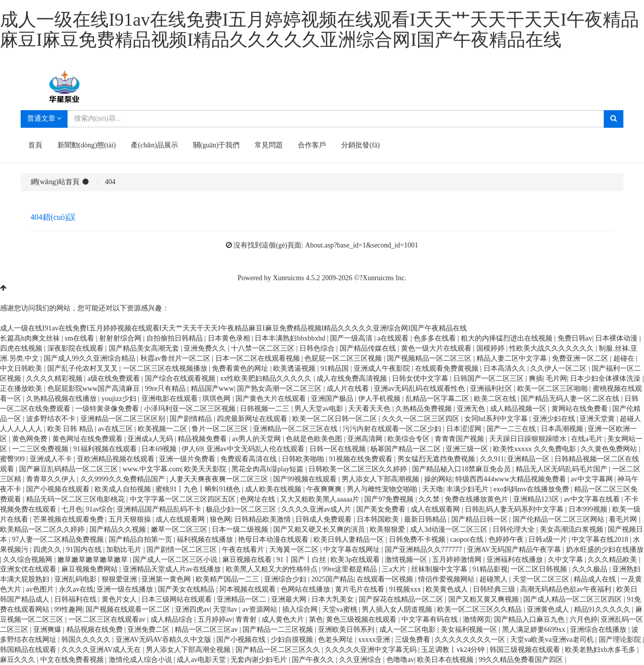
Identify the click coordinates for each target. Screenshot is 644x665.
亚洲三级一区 (468, 449)
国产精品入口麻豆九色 (530, 619)
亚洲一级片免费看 (188, 459)
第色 (316, 619)
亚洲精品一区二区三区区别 (124, 419)
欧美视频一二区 (164, 429)
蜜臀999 (13, 459)
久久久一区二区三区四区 (422, 419)
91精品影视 (490, 569)
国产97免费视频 (390, 499)
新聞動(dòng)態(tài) (87, 145)
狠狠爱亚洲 (120, 579)
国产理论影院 (621, 640)
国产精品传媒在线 (369, 348)
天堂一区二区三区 (542, 579)
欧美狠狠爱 (388, 529)
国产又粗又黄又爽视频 (485, 599)
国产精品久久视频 (119, 529)
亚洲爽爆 (48, 630)
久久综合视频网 (29, 560)
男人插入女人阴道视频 (398, 609)
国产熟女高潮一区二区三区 (280, 389)
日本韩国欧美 (379, 519)
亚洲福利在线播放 (516, 560)
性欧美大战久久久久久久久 (552, 348)
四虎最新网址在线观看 (253, 419)
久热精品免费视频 (425, 409)
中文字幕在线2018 (601, 539)
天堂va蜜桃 (340, 609)
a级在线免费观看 (115, 379)
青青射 (247, 619)
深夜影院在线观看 (76, 348)
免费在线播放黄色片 (477, 499)
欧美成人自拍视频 (124, 489)
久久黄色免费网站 (610, 449)
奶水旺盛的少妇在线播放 (605, 550)
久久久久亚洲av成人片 (317, 509)
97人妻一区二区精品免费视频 (59, 539)
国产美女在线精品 (187, 589)
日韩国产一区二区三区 (490, 379)
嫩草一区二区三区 (180, 529)
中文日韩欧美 (22, 368)
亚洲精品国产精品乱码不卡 (160, 509)
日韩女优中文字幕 (421, 379)
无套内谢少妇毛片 (260, 660)
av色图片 (41, 589)
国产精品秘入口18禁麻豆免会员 (462, 469)
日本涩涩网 (465, 429)
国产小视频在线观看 (59, 489)
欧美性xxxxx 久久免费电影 (535, 449)
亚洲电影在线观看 (171, 399)
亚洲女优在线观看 (29, 569)
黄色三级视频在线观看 (362, 619)
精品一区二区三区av (207, 630)
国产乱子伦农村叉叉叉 (84, 368)
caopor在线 (468, 539)
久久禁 (430, 499)
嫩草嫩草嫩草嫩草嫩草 (94, 560)
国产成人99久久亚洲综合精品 (91, 358)
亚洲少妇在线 (555, 419)
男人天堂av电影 (320, 409)
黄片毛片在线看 (361, 589)
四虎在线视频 (22, 348)
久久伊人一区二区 (559, 368)
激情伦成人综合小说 (141, 660)
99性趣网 (68, 609)
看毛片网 (624, 519)
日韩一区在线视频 (339, 449)
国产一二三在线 (512, 429)
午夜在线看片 (244, 550)
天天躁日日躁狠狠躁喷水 (529, 439)
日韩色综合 (318, 348)
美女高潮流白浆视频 (573, 529)
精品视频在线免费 (96, 630)
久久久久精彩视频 (55, 379)
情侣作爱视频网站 (447, 579)
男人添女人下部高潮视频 (381, 479)
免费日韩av (575, 338)
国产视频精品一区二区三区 (430, 358)
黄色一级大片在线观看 (437, 348)
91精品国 (336, 368)
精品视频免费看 (203, 439)
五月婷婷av (215, 619)
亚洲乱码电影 (76, 579)
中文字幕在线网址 (353, 550)
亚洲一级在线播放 (126, 589)
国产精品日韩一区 (480, 519)
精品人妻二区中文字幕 (513, 358)
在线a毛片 (588, 439)
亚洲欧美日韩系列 (347, 630)
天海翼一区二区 (295, 550)
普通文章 (45, 118)
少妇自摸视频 (293, 640)
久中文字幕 (567, 560)
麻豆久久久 (19, 660)
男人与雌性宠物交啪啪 (383, 489)
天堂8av (226, 609)
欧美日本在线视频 (446, 660)
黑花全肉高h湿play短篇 (268, 469)
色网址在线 (259, 499)
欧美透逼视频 (295, 368)
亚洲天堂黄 (598, 419)
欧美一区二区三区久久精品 (480, 609)
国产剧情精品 (192, 419)
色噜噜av (400, 660)
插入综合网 (301, 609)
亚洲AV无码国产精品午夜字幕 (515, 550)
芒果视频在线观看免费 (69, 519)
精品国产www (212, 389)
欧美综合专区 (410, 439)
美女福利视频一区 (470, 630)
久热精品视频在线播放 (62, 399)
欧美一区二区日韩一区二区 (336, 419)
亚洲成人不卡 (52, 459)
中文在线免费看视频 (73, 660)
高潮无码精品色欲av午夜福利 (567, 589)
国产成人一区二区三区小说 (176, 560)
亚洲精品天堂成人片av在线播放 (173, 569)
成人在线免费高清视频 (353, 379)
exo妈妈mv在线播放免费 (532, 489)
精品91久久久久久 (603, 609)
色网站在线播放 (306, 589)
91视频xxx (406, 589)
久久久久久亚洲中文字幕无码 (372, 650)
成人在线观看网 (436, 509)
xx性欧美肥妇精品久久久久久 (267, 379)
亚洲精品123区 (537, 499)
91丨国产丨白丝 (302, 560)
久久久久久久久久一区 (471, 640)
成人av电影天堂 (202, 660)
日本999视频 (589, 509)
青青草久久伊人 (52, 479)
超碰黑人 (495, 579)
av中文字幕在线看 (592, 499)
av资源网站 (261, 609)
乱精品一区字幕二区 (438, 399)
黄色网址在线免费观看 (89, 439)
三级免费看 (414, 640)
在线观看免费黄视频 (448, 368)
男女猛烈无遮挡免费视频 (437, 459)
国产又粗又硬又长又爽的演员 (320, 529)
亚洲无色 (472, 409)
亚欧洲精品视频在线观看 (117, 459)
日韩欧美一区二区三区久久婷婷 (359, 469)
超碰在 (625, 358)
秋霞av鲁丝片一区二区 (176, 358)
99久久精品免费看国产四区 (522, 660)
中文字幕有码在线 (431, 619)
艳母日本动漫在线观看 (274, 539)
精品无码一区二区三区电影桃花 (76, 499)
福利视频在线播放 (206, 539)
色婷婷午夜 (507, 539)
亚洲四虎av (192, 609)
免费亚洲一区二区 (581, 358)
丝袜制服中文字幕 (440, 569)
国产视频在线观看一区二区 (129, 609)
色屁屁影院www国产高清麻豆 (95, 389)
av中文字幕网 (592, 479)
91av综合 (99, 509)
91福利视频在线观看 (106, 449)
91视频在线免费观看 (362, 459)
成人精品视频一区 (519, 409)
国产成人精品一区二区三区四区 (574, 599)
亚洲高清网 (366, 439)
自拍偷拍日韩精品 (176, 338)
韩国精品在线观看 (29, 650)
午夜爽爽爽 (325, 489)
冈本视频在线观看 (249, 589)
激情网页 (477, 619)
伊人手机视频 (380, 399)
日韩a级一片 (548, 539)
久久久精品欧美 (613, 560)
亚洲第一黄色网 (167, 579)
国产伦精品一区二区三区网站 (559, 519)
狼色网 (220, 519)
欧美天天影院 (206, 469)
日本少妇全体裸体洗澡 (606, 379)
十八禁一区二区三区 (264, 348)
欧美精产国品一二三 (228, 579)
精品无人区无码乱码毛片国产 (562, 469)
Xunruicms (288, 278)
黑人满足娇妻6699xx (535, 630)
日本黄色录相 (230, 338)
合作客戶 (312, 145)
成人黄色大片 (284, 619)
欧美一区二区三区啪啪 (553, 389)
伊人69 (192, 449)
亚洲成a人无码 (151, 439)
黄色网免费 (31, 439)
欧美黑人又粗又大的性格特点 (273, 569)
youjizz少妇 (120, 399)
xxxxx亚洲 (375, 640)
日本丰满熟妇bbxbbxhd (291, 338)
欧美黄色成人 (448, 589)
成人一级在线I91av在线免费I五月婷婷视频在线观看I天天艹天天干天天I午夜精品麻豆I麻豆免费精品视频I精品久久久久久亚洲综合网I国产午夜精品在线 (319, 30)
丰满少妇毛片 (468, 489)
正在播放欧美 (22, 389)
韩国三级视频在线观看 (526, 650)
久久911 (492, 459)
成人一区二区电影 (409, 630)
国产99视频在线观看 (306, 479)
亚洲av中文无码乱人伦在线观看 (256, 449)
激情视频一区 (407, 560)
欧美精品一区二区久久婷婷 (43, 529)
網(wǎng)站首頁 (55, 182)
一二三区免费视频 (41, 449)
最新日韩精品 (426, 519)
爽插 (536, 379)
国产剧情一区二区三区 (183, 550)
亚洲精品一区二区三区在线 (296, 429)
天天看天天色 (370, 409)
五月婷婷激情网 (458, 560)
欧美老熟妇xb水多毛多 (601, 650)
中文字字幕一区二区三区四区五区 (184, 499)
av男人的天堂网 (257, 439)
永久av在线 (76, 589)
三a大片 (395, 569)
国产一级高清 (352, 338)
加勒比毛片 (125, 550)
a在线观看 (394, 338)
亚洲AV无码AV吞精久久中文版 (165, 640)
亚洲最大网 (290, 599)
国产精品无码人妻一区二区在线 (571, 399)
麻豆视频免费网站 (91, 569)
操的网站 (438, 479)
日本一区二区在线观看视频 (259, 358)
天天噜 (433, 489)
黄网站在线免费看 (581, 409)
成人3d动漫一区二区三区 (450, 529)
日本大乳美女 (334, 599)
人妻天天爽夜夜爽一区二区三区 (220, 479)
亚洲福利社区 (492, 389)
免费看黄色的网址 (241, 368)
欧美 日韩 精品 (71, 429)
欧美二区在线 (496, 399)
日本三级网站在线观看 (178, 599)
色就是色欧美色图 (315, 439)
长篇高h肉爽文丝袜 (31, 338)
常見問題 (269, 145)
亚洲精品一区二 (243, 599)
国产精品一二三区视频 (279, 630)
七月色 (72, 509)
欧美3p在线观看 (356, 560)
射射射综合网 (121, 338)
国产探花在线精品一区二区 (402, 599)
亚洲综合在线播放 (599, 630)
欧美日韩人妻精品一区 (350, 539)
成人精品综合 (173, 619)
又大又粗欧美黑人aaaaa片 (321, 499)
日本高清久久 (506, 368)
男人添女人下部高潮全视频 (189, 650)
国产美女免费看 (382, 509)
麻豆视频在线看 (248, 560)
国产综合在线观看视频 (181, 379)
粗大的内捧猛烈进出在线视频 (508, 338)
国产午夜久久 (314, 660)
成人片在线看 (349, 389)
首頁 (35, 145)
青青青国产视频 (460, 439)
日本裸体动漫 (617, 338)
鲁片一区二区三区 (221, 429)
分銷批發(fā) (360, 145)
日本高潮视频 (563, 429)
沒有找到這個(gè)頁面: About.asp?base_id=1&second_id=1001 (326, 245)
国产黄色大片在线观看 (272, 399)
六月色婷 (584, 619)
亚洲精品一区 (529, 459)
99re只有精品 (166, 389)
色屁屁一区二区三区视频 (344, 358)
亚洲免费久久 (206, 348)
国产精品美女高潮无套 (145, 348)
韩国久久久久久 (87, 640)
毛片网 (556, 379)
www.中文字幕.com (152, 469)
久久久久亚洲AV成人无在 (102, 650)
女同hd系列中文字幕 (497, 419)
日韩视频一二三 (266, 409)
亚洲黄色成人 (549, 609)
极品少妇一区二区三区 (242, 509)
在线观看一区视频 (386, 579)
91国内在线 (85, 550)
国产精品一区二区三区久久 (279, 650)
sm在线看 (80, 338)
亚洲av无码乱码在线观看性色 (420, 389)
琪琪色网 (217, 399)
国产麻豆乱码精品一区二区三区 (69, 469)
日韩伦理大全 (515, 529)
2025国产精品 (333, 579)
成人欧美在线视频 (274, 489)
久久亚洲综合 (361, 660)
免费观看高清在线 (250, 459)
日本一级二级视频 (241, 529)
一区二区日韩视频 (540, 569)
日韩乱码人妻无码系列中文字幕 (515, 509)
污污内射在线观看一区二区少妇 (393, 429)
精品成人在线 (596, 579)
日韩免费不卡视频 (418, 539)
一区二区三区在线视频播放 (166, 368)
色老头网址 (337, 640)
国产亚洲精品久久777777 (425, 550)
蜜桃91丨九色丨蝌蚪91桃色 (199, 489)
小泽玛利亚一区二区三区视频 (191, 409)
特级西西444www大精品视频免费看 (511, 479)
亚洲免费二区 (149, 630)
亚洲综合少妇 (286, 579)
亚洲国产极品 (333, 399)
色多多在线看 (436, 338)
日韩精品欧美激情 (264, 519)
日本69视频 (160, 449)
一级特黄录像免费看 (108, 409)
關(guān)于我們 (217, 145)
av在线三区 (116, 429)
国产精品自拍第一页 (141, 539)
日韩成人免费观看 (325, 519)
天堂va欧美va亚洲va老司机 (553, 640)
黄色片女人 (120, 599)
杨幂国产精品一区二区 (407, 449)
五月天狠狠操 (131, 519)
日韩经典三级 (495, 589)
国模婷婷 (492, 348)
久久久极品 (591, 569)
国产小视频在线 (242, 640)
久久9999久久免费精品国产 (124, 479)
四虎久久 (48, 550)
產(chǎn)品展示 (154, 145)
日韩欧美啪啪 (304, 459)
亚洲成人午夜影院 (383, 368)
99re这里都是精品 (350, 569)
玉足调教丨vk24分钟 (454, 650)
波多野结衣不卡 (52, 419)
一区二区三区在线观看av (108, 619)
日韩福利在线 (76, 599)
